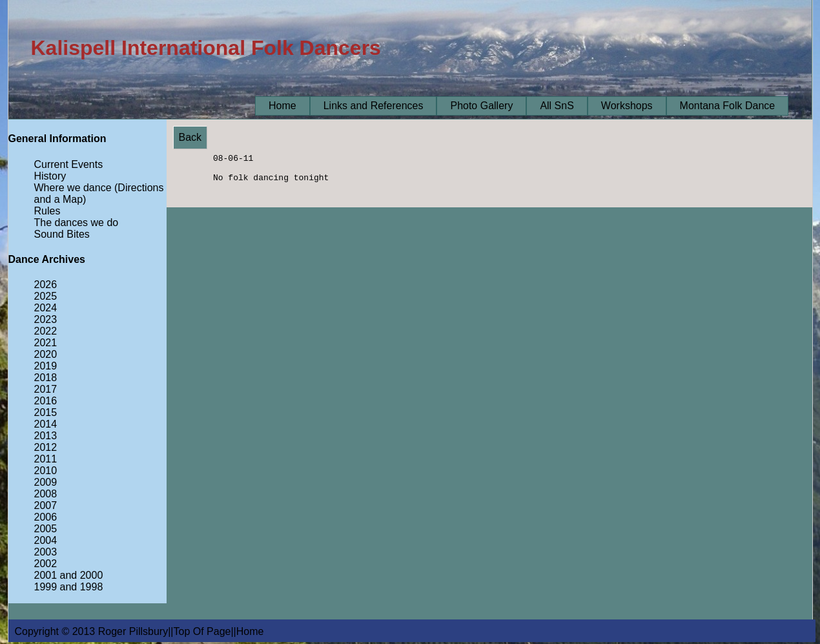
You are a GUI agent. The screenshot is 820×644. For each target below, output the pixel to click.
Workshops (627, 106)
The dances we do (77, 223)
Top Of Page (202, 631)
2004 (46, 540)
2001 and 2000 (69, 575)
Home (282, 106)
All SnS (557, 106)
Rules (47, 211)
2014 (46, 424)
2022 (46, 331)
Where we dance (73, 188)
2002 (46, 564)
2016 (46, 401)
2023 (46, 319)
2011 (46, 459)
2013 (46, 436)
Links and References (374, 106)
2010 (46, 471)
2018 (46, 378)
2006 (46, 517)
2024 (46, 308)
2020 (46, 354)
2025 (46, 296)
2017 (46, 389)
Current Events (69, 164)
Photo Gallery (481, 106)
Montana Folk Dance (728, 106)
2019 (46, 366)
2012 (46, 447)
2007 (46, 505)
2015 (46, 412)
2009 (46, 482)
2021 (46, 343)
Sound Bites (62, 234)
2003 (46, 552)
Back (190, 137)
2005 (46, 529)
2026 (46, 285)
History (50, 176)
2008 (46, 494)
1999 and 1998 (69, 587)
